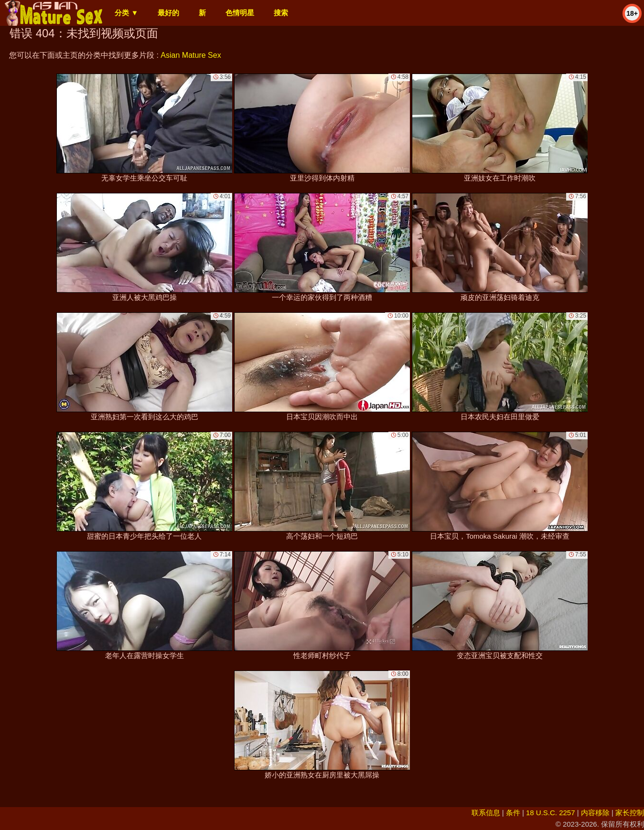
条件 (513, 813)
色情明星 (240, 13)
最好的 (168, 13)
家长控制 (630, 813)
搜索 (281, 13)
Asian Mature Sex (191, 55)
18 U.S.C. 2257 (551, 813)
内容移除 (595, 813)
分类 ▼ (126, 13)
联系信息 (486, 813)
